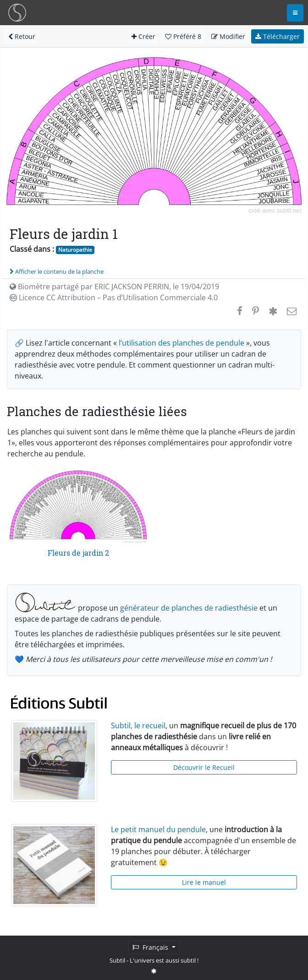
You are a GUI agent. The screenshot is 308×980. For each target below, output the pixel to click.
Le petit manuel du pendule (158, 829)
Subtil (117, 960)
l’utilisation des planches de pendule (181, 343)
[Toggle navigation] (295, 13)
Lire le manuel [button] (204, 882)
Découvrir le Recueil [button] (204, 767)
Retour (22, 36)
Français (151, 947)
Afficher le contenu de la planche (57, 271)
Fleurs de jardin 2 (78, 553)
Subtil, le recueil (138, 726)
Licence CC (114, 298)
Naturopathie (75, 250)
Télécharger (278, 36)
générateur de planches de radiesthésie (189, 608)
